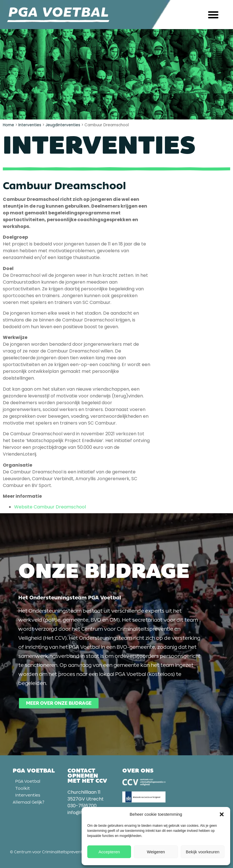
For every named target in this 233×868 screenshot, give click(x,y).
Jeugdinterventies (63, 125)
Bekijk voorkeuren (203, 852)
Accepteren (109, 852)
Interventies (30, 125)
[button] (222, 814)
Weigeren (156, 852)
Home (8, 125)
